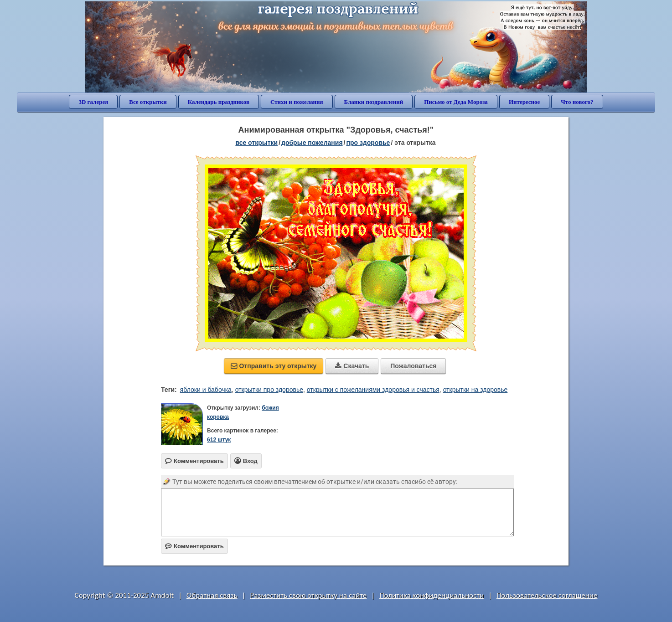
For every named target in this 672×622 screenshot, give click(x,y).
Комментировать (194, 546)
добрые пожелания (312, 143)
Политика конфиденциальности (432, 595)
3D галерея (93, 102)
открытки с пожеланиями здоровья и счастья (373, 390)
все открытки (256, 143)
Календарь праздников (219, 102)
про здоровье (368, 143)
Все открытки (148, 102)
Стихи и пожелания (297, 102)
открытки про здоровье (269, 390)
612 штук (219, 440)
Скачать (352, 366)
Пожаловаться (413, 366)
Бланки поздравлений (374, 102)
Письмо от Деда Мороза (456, 102)
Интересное (524, 102)
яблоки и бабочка (206, 390)
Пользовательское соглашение (547, 595)
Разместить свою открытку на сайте (308, 595)
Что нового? (577, 102)
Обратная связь (212, 595)
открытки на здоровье (476, 390)
